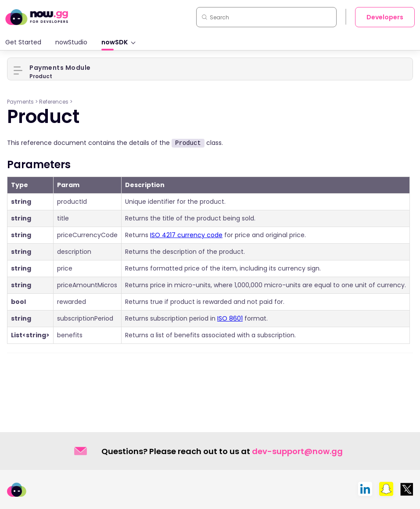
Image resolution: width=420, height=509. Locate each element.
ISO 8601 (230, 318)
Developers (385, 17)
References (54, 102)
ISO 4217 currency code (186, 235)
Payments (20, 102)
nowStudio (71, 42)
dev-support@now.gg (297, 451)
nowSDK (115, 42)
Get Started (23, 42)
